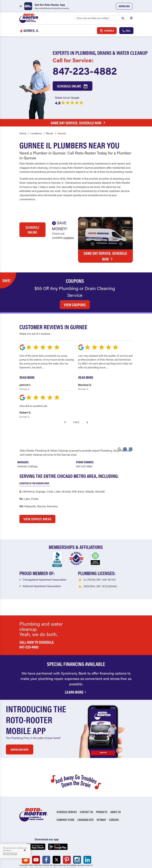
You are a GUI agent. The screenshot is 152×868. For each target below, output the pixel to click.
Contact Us (86, 794)
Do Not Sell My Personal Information (41, 856)
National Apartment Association (42, 568)
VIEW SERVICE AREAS (37, 501)
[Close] (25, 850)
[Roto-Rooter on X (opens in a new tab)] (57, 842)
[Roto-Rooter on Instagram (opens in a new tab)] (77, 842)
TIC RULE (83, 861)
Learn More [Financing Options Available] (76, 674)
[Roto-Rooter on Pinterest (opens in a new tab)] (67, 842)
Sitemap (101, 802)
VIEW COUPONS (75, 287)
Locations (36, 133)
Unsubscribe (75, 856)
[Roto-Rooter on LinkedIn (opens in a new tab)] (87, 842)
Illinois (50, 133)
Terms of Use (48, 861)
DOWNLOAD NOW (20, 731)
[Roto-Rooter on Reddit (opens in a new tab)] (26, 842)
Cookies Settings (10, 854)
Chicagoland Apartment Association (45, 561)
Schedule (107, 31)
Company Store (65, 802)
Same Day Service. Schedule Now (79, 123)
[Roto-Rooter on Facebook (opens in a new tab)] (46, 842)
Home (23, 133)
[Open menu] (131, 18)
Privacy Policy (28, 861)
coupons (69, 237)
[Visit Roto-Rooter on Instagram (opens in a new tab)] (131, 431)
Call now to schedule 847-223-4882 (37, 626)
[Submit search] (124, 18)
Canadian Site (86, 802)
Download (124, 6)
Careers (114, 802)
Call (126, 31)
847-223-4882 (85, 70)
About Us (116, 794)
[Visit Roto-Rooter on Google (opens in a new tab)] (119, 431)
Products (102, 794)
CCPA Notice (67, 861)
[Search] (101, 18)
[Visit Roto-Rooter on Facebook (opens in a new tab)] (125, 431)
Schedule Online (72, 86)
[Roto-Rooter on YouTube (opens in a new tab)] (36, 842)
